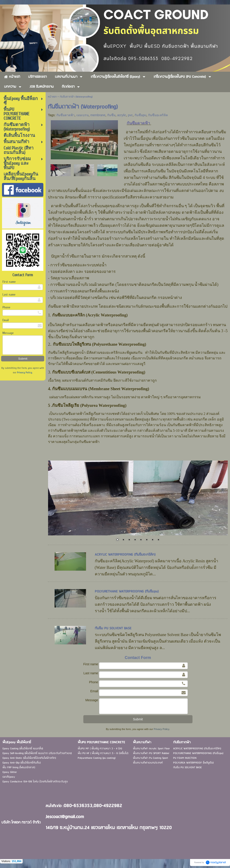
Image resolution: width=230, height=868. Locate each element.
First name (9, 282)
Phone (6, 307)
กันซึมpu (140, 115)
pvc (130, 115)
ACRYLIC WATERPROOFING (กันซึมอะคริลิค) (125, 555)
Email (6, 320)
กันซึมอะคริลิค (158, 115)
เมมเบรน (83, 115)
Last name (9, 295)
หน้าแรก (52, 97)
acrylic (122, 115)
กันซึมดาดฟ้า (65, 115)
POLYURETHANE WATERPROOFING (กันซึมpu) (127, 592)
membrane (98, 115)
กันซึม (111, 115)
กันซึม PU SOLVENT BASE (113, 628)
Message (8, 333)
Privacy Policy (25, 373)
